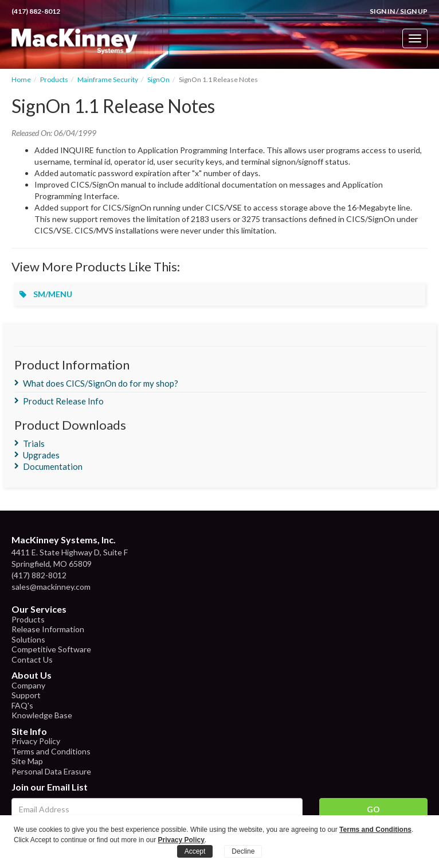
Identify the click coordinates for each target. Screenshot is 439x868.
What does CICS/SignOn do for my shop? (101, 383)
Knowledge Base (42, 715)
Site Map (27, 761)
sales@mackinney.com (51, 587)
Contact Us (32, 659)
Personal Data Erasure (51, 771)
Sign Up (414, 11)
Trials (34, 443)
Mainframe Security (108, 79)
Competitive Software (51, 649)
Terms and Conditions (51, 751)
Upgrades (41, 455)
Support (26, 695)
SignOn (158, 79)
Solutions (28, 639)
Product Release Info (63, 401)
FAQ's (22, 705)
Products (54, 79)
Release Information (48, 629)
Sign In (382, 11)
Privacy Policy (36, 741)
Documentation (53, 466)
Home (21, 79)
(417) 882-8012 (36, 11)
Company (28, 685)
